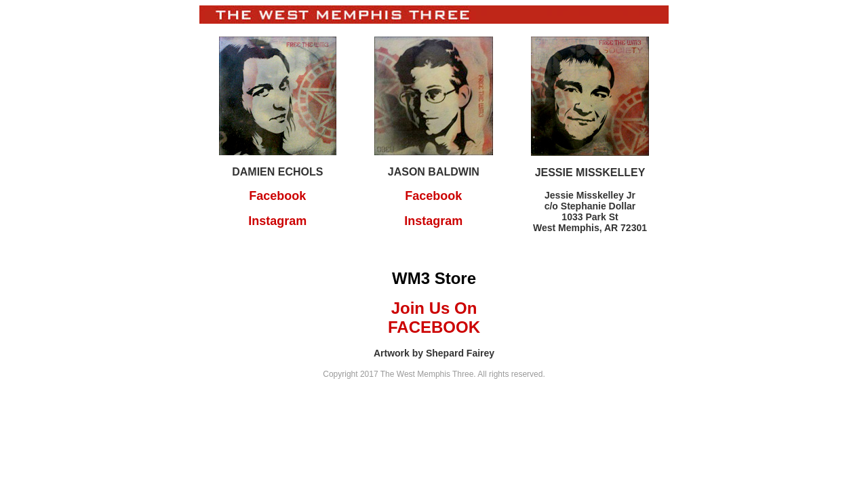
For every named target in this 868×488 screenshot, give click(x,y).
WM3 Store (434, 278)
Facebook (277, 196)
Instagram (277, 221)
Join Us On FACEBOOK (434, 318)
